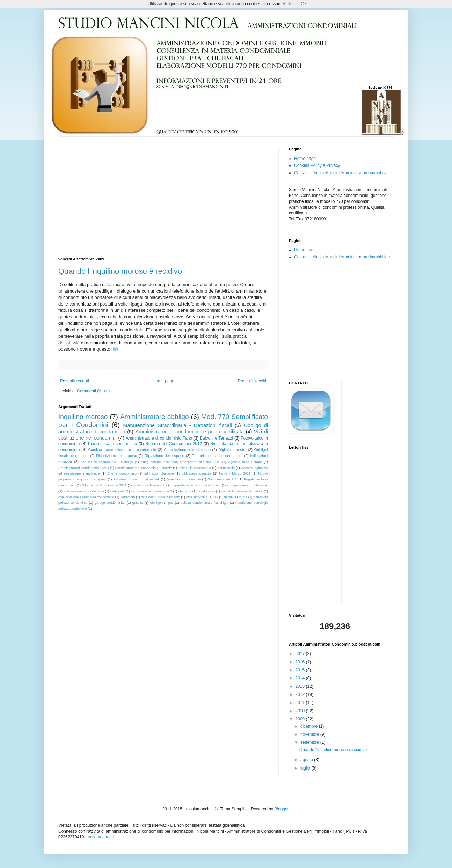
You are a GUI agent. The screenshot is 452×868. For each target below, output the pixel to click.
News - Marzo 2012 (235, 473)
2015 (301, 670)
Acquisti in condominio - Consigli (107, 462)
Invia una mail (101, 837)
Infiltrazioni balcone (159, 473)
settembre (310, 742)
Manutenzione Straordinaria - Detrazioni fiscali (177, 425)
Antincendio (226, 468)
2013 (301, 686)
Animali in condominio (195, 468)
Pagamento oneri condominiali (136, 479)
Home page (163, 381)
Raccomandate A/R (222, 479)
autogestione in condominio (247, 485)
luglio (306, 768)
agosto (307, 760)
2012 (301, 694)
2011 (301, 703)
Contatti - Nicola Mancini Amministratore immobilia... (342, 173)
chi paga (185, 491)
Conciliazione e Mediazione (187, 450)
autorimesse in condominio (84, 491)
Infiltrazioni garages (196, 473)
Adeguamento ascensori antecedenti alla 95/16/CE (180, 462)
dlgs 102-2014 (197, 497)
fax (216, 497)
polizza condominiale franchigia (205, 503)
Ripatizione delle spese (165, 456)
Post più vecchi (252, 381)
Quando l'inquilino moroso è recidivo (120, 271)
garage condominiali (110, 503)
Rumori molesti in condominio (217, 456)
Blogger (281, 809)
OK (304, 4)
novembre (310, 734)
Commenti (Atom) (93, 391)
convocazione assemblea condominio (86, 497)
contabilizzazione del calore (242, 491)
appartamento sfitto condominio (197, 485)
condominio (206, 491)
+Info (288, 4)
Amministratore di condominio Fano (159, 438)
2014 (301, 678)
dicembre (310, 726)
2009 (301, 719)
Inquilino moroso (83, 417)
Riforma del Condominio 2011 (104, 485)
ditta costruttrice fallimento (161, 497)
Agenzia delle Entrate (245, 462)
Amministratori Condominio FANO (84, 468)
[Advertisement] (117, 196)
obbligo (156, 503)
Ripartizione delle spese (116, 456)
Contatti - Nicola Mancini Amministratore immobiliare (343, 257)
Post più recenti (75, 381)
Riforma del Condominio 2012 (174, 444)
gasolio (138, 503)
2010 (301, 711)
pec (171, 503)
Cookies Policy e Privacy (317, 165)
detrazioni (127, 497)
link (115, 349)
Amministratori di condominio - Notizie (144, 468)
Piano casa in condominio (112, 444)
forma (243, 497)
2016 (301, 662)
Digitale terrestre (232, 450)
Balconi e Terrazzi (216, 438)
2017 (301, 654)
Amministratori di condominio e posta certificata (190, 432)
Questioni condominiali (183, 479)
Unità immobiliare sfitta (150, 485)
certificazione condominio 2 (151, 491)
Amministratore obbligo (155, 417)
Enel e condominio (122, 473)
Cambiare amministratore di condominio (122, 450)
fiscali (228, 497)
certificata (118, 491)
